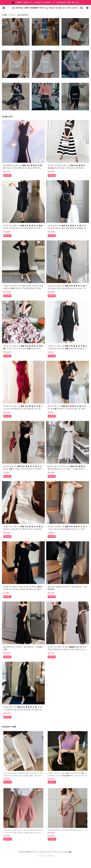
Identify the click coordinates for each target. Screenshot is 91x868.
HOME (5, 15)
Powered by (45, 856)
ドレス (12, 15)
